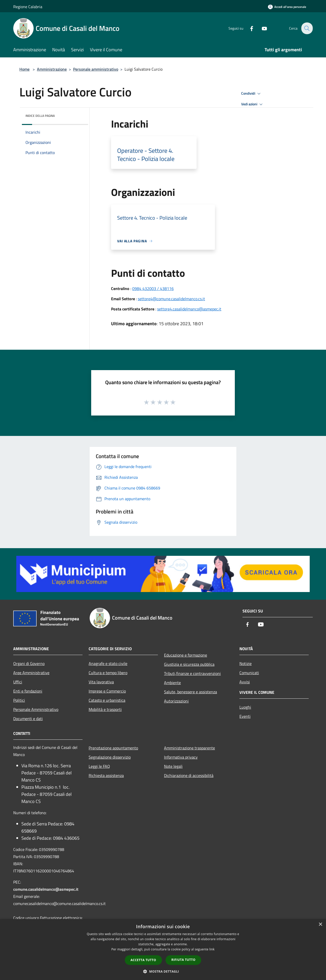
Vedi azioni (253, 104)
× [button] (320, 925)
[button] (163, 971)
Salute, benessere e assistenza (191, 692)
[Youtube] (261, 28)
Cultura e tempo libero (108, 673)
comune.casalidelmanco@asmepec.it (46, 889)
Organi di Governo (29, 663)
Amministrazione (52, 69)
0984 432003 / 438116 (153, 288)
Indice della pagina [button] (40, 116)
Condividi (252, 94)
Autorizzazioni (176, 701)
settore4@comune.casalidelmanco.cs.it (171, 299)
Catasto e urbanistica (107, 700)
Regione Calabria (28, 7)
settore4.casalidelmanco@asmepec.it (189, 309)
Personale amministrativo (96, 69)
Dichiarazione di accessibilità (189, 775)
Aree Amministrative (31, 673)
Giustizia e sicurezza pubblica (189, 664)
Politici (19, 700)
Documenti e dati (28, 719)
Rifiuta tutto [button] (184, 960)
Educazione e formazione (186, 655)
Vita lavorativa (101, 682)
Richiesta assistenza (106, 775)
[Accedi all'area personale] (287, 7)
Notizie (246, 663)
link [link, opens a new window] (212, 949)
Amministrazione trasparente (189, 748)
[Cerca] (307, 28)
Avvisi (245, 682)
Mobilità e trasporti (105, 709)
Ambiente (172, 683)
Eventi (245, 716)
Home (24, 69)
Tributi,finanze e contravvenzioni (192, 673)
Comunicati (249, 673)
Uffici (18, 682)
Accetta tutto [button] (143, 960)
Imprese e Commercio (107, 691)
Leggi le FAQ (99, 766)
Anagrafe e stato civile (108, 663)
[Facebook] (249, 28)
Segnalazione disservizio (110, 757)
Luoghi (245, 707)
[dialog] (163, 950)
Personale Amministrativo (36, 709)
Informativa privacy (181, 757)
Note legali (173, 766)
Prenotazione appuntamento (113, 748)
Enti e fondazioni (28, 691)
